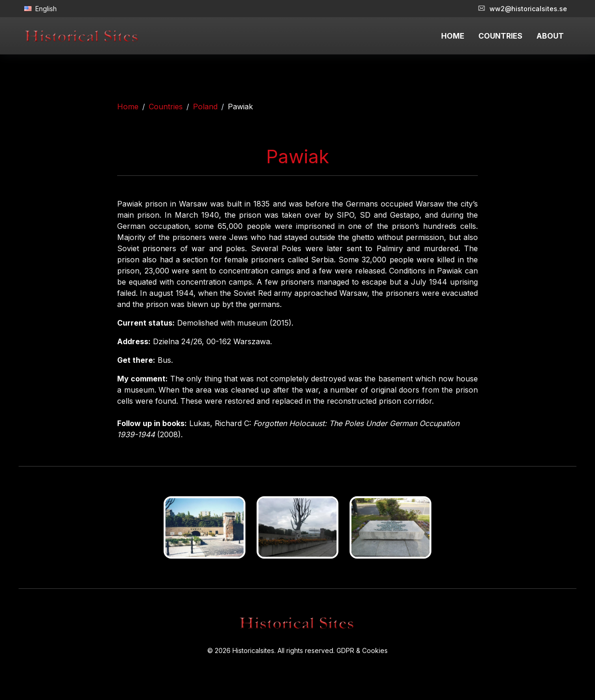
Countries (166, 107)
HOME (453, 36)
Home (128, 107)
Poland (205, 107)
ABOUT (550, 36)
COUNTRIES (500, 36)
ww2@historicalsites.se (523, 9)
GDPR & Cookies (362, 650)
